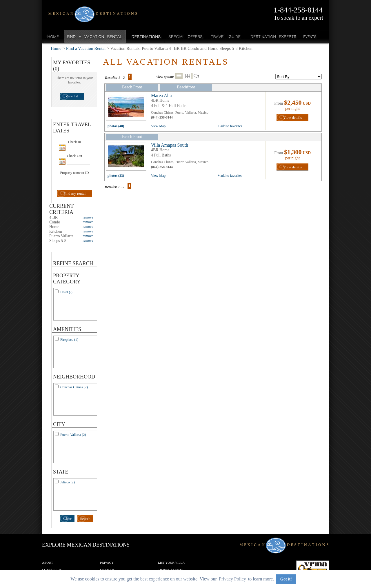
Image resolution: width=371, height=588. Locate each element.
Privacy (107, 562)
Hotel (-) (66, 292)
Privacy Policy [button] (232, 579)
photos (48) (116, 126)
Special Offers (186, 36)
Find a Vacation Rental (95, 36)
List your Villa (171, 562)
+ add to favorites (230, 126)
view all (128, 108)
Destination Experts (272, 36)
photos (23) (116, 176)
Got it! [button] (286, 579)
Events (309, 36)
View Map (158, 126)
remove (88, 217)
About (48, 562)
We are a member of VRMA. (313, 569)
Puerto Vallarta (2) (73, 435)
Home (53, 36)
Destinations (146, 36)
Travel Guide (226, 36)
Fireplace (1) (69, 340)
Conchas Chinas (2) (74, 387)
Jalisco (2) (68, 482)
